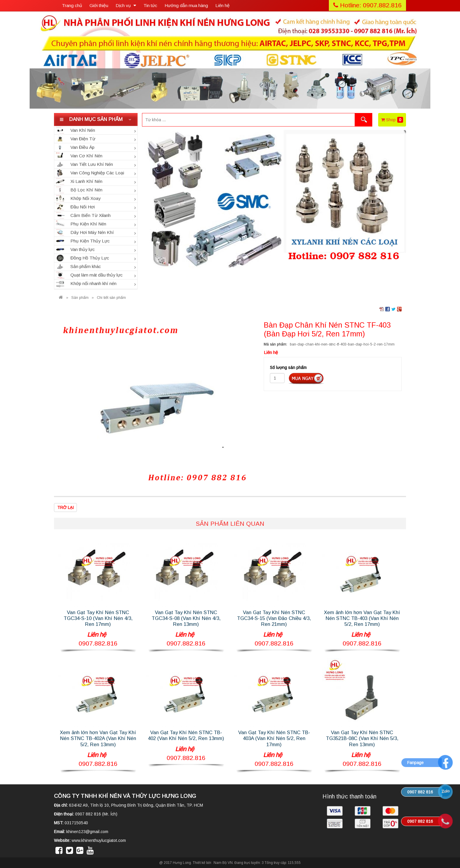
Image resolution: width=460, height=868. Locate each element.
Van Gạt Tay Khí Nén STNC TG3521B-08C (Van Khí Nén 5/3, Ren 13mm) (362, 738)
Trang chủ (72, 5)
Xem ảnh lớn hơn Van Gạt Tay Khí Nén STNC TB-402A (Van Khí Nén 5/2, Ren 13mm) (98, 738)
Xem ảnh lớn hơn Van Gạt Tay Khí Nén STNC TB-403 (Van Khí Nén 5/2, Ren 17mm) (362, 618)
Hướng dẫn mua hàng (186, 5)
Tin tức (150, 5)
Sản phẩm (80, 298)
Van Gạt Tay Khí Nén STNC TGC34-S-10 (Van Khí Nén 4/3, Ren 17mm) (98, 618)
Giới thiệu (99, 5)
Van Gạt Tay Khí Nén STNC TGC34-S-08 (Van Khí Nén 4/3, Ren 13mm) (186, 618)
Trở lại (65, 508)
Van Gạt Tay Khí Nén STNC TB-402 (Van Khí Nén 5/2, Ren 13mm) (186, 735)
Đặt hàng (306, 378)
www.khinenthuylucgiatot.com (99, 840)
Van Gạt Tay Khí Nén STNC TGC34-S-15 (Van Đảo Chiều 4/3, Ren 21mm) (274, 618)
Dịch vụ (126, 5)
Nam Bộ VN (223, 863)
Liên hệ (223, 5)
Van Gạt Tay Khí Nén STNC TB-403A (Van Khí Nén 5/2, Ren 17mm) (274, 738)
